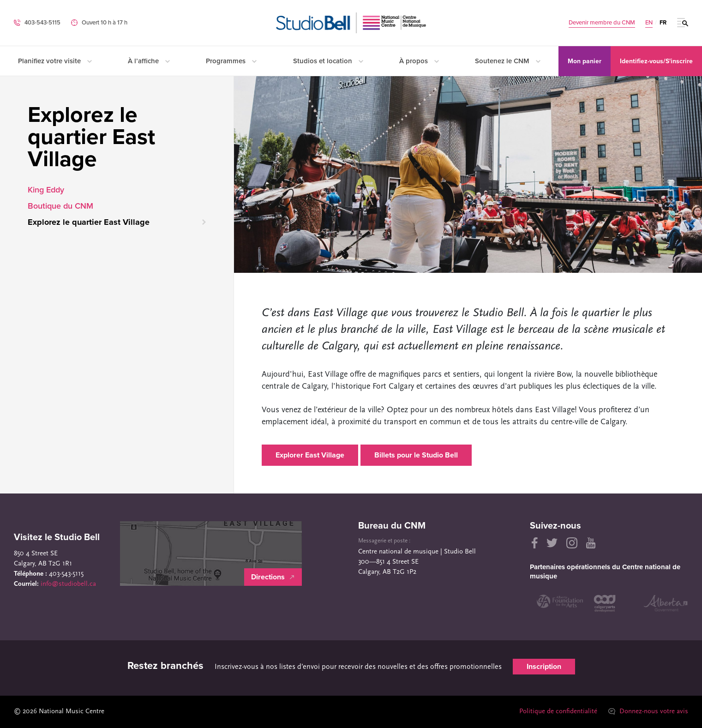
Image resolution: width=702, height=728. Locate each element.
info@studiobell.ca (68, 584)
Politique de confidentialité (558, 712)
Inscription (544, 667)
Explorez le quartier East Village (89, 222)
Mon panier (585, 61)
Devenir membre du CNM (602, 23)
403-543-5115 (42, 23)
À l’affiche (149, 61)
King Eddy (46, 190)
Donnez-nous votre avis (648, 712)
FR (663, 23)
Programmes (231, 61)
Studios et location (328, 61)
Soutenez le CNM (508, 61)
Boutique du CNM (60, 206)
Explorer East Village (310, 455)
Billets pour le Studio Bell (416, 455)
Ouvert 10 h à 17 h (105, 23)
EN (649, 23)
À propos (419, 61)
